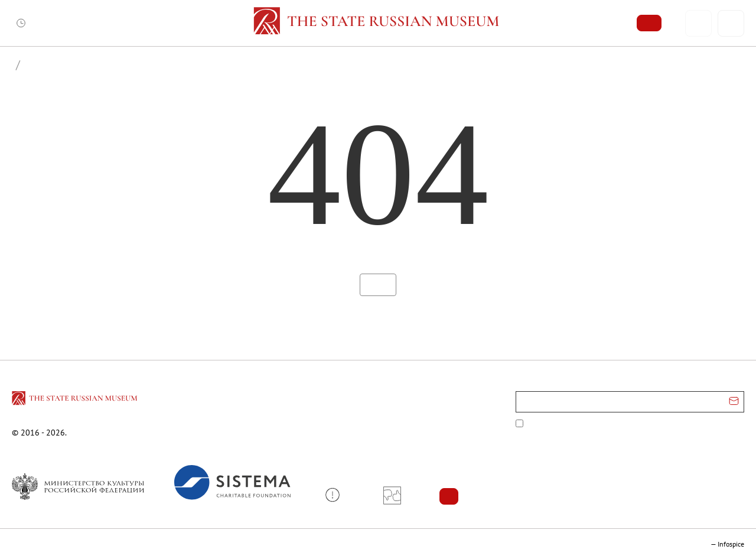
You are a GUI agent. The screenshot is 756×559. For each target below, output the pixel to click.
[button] (337, 495)
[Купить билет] (649, 23)
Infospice (731, 544)
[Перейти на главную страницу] (76, 400)
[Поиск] (731, 23)
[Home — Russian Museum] (378, 23)
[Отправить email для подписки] (734, 402)
